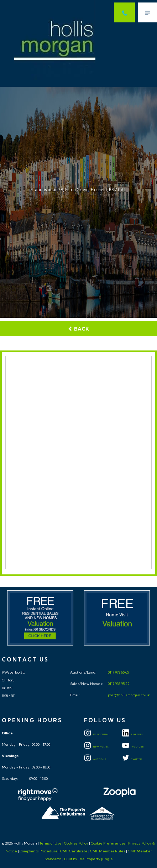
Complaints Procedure (39, 851)
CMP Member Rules (108, 851)
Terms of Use (51, 843)
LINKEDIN (132, 734)
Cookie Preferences (108, 843)
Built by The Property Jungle (88, 859)
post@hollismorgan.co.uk (129, 695)
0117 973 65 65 (118, 672)
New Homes (96, 747)
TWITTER (132, 759)
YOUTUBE (133, 747)
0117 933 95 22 (118, 684)
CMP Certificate (74, 851)
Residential (97, 734)
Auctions (95, 759)
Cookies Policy (76, 843)
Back (78, 329)
